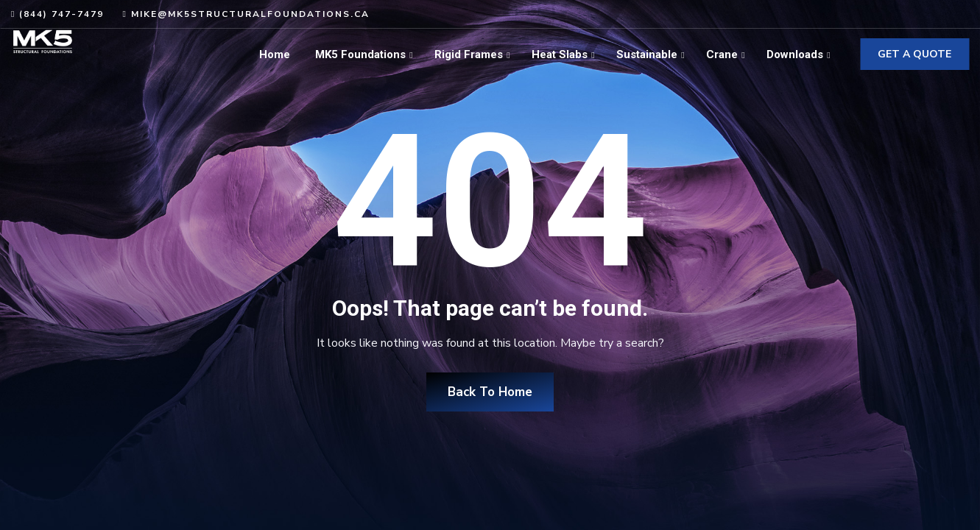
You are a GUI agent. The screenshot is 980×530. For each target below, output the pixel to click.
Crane (722, 54)
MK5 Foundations (360, 54)
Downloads (795, 54)
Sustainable (647, 54)
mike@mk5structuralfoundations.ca (250, 14)
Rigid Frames (469, 54)
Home (275, 54)
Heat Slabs (560, 54)
